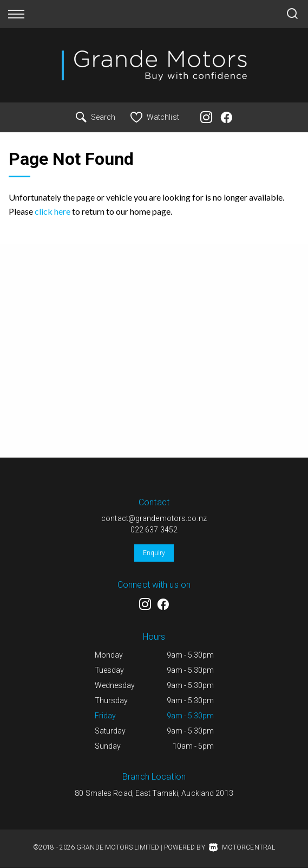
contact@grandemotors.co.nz (154, 518)
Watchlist (155, 117)
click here (53, 211)
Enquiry (154, 553)
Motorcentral (242, 847)
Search (96, 117)
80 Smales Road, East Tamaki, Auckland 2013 (154, 793)
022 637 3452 (154, 530)
